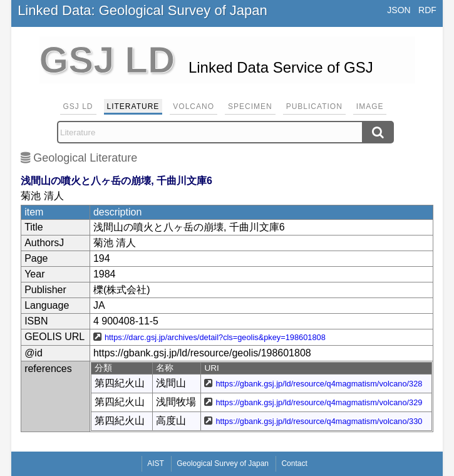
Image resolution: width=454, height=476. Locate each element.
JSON (399, 10)
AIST (156, 463)
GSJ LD (78, 106)
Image (370, 106)
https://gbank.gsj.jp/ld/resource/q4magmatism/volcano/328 (319, 384)
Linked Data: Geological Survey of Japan (142, 10)
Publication (314, 106)
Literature (133, 106)
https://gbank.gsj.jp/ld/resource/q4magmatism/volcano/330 (319, 421)
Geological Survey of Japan (223, 463)
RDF (427, 10)
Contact (294, 463)
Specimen (250, 106)
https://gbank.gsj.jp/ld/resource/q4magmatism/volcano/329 (319, 402)
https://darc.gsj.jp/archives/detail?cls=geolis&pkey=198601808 (215, 337)
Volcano (193, 106)
